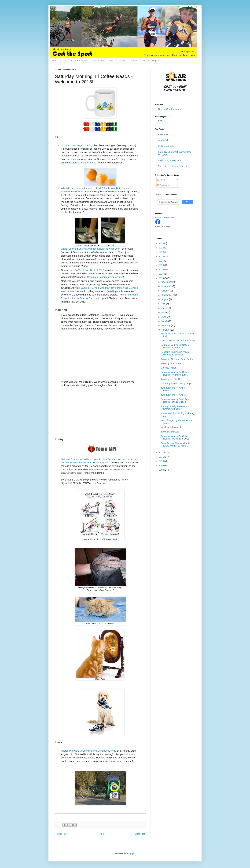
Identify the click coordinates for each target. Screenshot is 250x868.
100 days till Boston (171, 432)
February (166, 325)
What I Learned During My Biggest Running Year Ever (90, 249)
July (164, 304)
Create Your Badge (163, 227)
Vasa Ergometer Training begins (177, 384)
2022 (162, 248)
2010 (162, 461)
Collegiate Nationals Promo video (105, 277)
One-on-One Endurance (170, 109)
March (165, 321)
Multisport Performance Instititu (75, 459)
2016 (162, 265)
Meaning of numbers (171, 363)
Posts (161, 180)
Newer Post (61, 834)
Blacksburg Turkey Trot (170, 160)
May (164, 312)
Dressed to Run (169, 368)
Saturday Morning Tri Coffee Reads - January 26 (175, 346)
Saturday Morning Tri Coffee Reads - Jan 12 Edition (175, 401)
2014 (162, 274)
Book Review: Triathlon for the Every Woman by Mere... (176, 445)
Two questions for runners (174, 395)
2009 (162, 465)
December (167, 282)
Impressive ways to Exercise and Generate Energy (89, 751)
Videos (122, 61)
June (164, 308)
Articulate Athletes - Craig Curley (177, 359)
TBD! (161, 121)
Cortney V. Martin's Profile (165, 218)
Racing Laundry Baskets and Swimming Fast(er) (175, 408)
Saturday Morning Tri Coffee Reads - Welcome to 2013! (175, 438)
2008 (162, 470)
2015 (162, 270)
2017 (162, 261)
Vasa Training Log (151, 61)
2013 (162, 278)
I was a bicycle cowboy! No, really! (178, 341)
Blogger (131, 853)
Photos (134, 61)
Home (55, 61)
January (166, 330)
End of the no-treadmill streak (173, 166)
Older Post (140, 834)
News (111, 61)
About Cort (98, 61)
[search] (168, 202)
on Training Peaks (99, 463)
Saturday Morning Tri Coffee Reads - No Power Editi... (175, 373)
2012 (162, 452)
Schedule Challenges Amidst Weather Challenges (175, 353)
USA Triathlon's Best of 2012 (88, 270)
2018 (162, 256)
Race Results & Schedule (76, 61)
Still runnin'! (164, 135)
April (164, 317)
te (90, 459)
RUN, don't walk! (166, 146)
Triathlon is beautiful (171, 427)
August (165, 299)
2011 (162, 457)
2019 (162, 252)
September (167, 295)
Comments (164, 185)
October (166, 291)
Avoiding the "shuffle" (171, 379)
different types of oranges (82, 163)
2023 (162, 243)
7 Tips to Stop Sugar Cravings (77, 145)
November (167, 286)
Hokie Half (163, 140)
